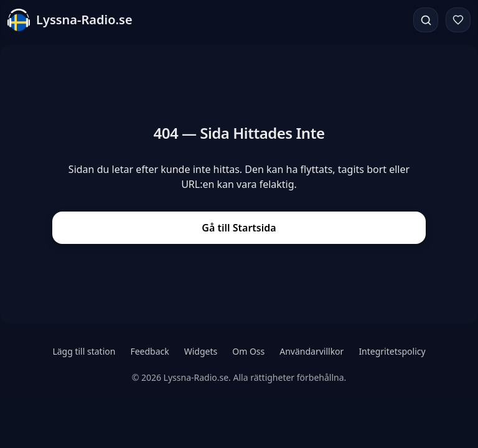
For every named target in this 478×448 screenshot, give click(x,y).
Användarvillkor (312, 351)
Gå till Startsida (239, 228)
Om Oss (248, 351)
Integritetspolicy (392, 351)
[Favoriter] (458, 20)
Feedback (149, 351)
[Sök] (426, 20)
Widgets (201, 351)
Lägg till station (84, 351)
